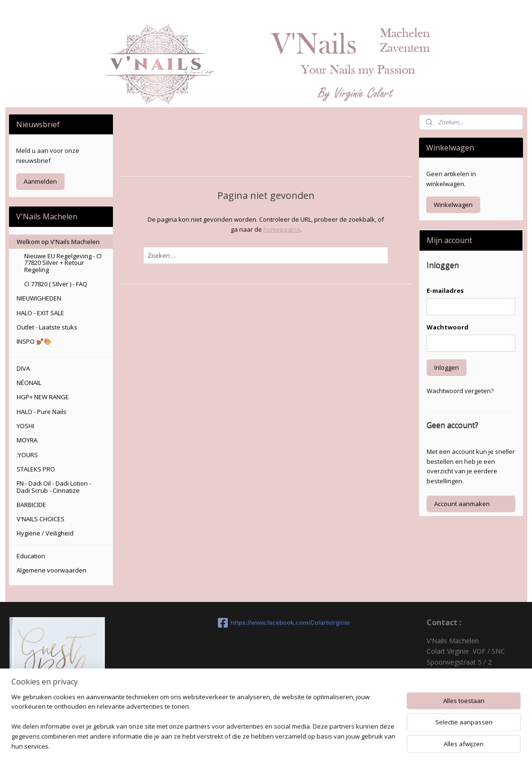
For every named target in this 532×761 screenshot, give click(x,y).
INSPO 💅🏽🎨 (34, 341)
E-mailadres (445, 291)
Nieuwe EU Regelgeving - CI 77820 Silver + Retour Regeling (63, 263)
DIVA (23, 368)
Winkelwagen (453, 205)
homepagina (282, 229)
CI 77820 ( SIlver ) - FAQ (56, 284)
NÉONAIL (29, 383)
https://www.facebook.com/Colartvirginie (266, 623)
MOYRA (27, 440)
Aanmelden (40, 181)
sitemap (301, 744)
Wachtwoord (448, 327)
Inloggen (447, 367)
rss (321, 744)
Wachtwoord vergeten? (460, 391)
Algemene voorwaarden (51, 570)
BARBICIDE (31, 505)
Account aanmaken (462, 504)
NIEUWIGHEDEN (39, 298)
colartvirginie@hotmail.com (468, 704)
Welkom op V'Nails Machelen (58, 242)
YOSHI (25, 426)
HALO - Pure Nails (42, 412)
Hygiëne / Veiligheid (45, 533)
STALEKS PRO (36, 469)
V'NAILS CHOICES (41, 519)
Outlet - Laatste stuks (47, 327)
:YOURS (27, 455)
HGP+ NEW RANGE (43, 397)
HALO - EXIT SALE (40, 313)
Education (31, 556)
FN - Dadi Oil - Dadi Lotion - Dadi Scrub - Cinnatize (54, 487)
